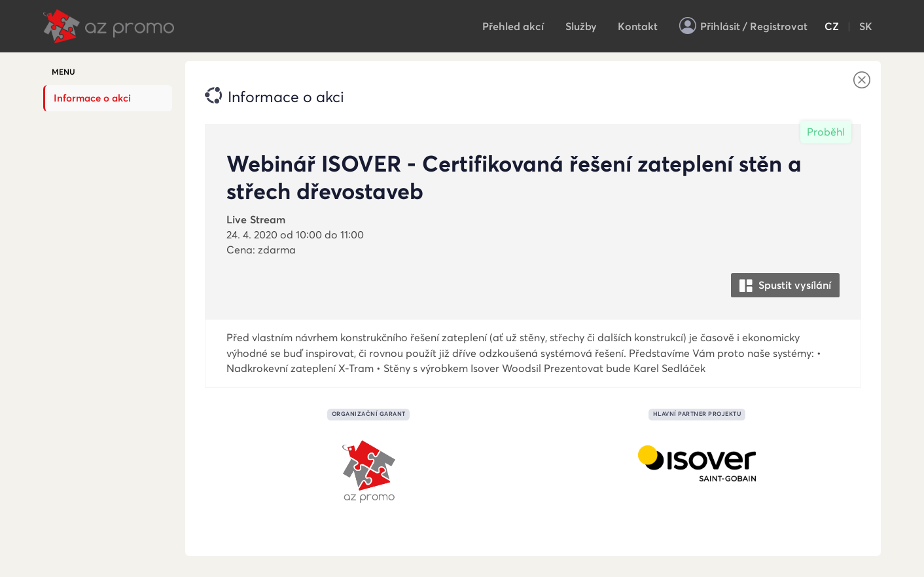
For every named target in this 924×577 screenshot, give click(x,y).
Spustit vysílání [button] (785, 286)
